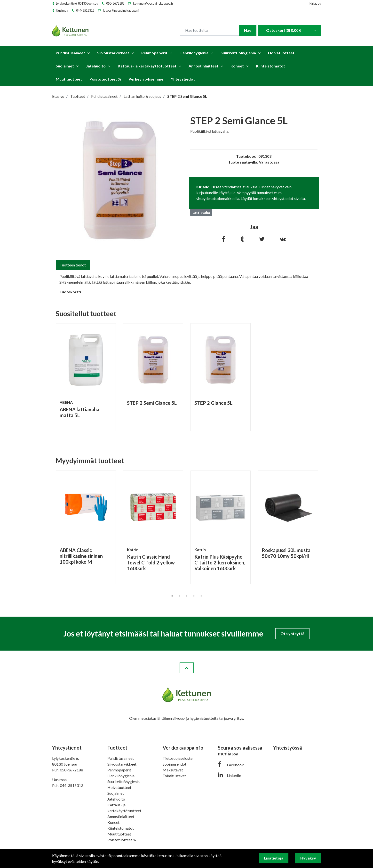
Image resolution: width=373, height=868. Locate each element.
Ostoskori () (284, 30)
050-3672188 (115, 3)
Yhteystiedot (183, 79)
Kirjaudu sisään (210, 187)
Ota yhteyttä (292, 633)
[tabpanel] (86, 377)
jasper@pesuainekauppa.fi (121, 10)
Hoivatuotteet (281, 53)
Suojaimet (65, 66)
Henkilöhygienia (194, 53)
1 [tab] (172, 596)
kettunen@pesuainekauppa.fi (153, 3)
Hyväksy (308, 858)
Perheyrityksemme (146, 79)
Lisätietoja (274, 858)
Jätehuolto (96, 66)
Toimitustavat (174, 776)
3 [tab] (187, 596)
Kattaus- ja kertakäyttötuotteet (147, 66)
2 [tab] (179, 596)
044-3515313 (85, 10)
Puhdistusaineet (70, 53)
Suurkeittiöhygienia (238, 53)
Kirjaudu (315, 3)
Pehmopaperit (154, 53)
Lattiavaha (201, 212)
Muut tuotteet (69, 79)
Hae (248, 30)
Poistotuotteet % (105, 79)
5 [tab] (201, 596)
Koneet (237, 66)
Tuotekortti (70, 292)
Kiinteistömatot (270, 66)
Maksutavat (173, 770)
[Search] (210, 30)
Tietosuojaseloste (178, 758)
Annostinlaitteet (203, 66)
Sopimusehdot (175, 764)
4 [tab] (194, 596)
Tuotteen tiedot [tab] (73, 265)
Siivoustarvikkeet (113, 53)
